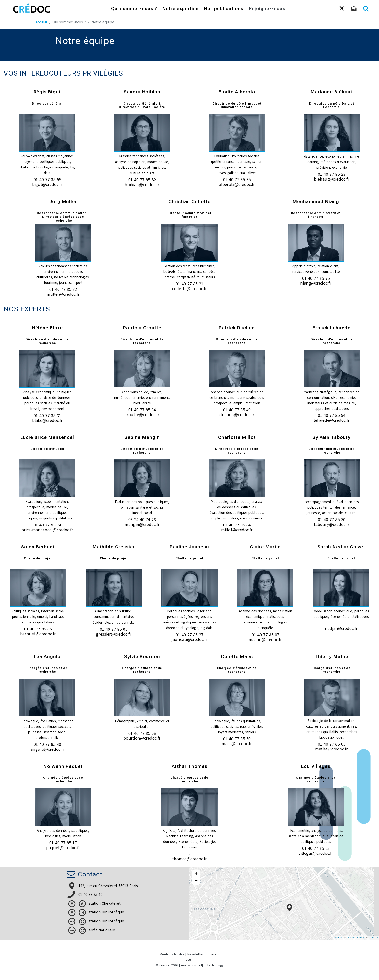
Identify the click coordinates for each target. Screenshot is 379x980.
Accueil (41, 22)
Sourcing (213, 954)
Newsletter (195, 954)
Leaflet (338, 938)
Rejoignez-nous (267, 9)
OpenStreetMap (356, 938)
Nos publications (224, 9)
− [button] (196, 881)
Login (189, 960)
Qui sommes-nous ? (134, 9)
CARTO (373, 938)
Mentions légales (172, 954)
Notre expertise (181, 9)
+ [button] (196, 874)
